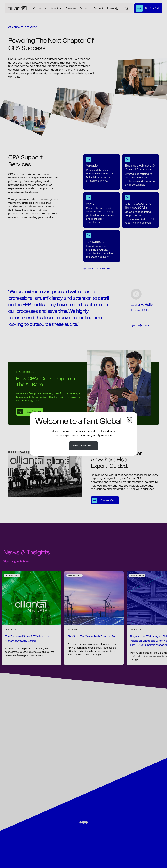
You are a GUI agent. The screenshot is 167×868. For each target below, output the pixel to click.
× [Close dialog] (129, 420)
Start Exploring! (84, 446)
